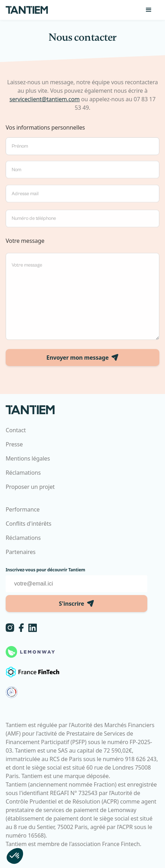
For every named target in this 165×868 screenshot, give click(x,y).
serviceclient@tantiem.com (45, 99)
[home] (27, 10)
